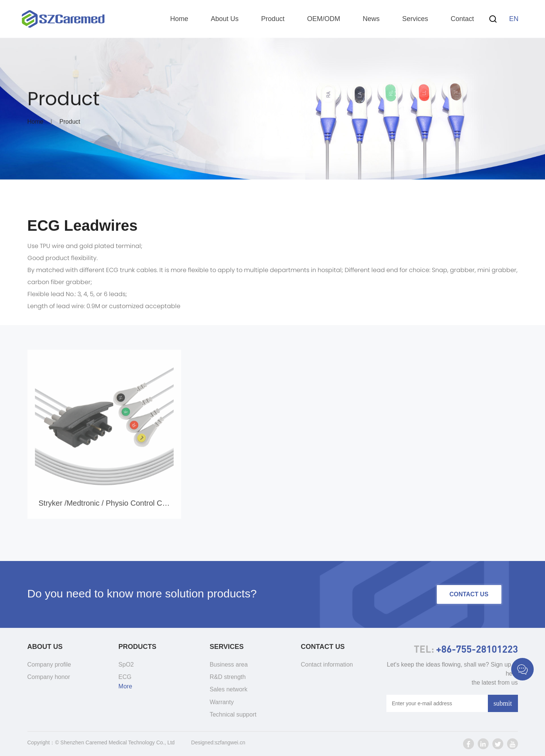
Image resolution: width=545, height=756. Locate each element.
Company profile (49, 665)
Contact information (327, 665)
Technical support (233, 714)
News (371, 19)
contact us (469, 594)
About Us (225, 19)
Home (179, 19)
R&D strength (228, 677)
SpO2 (126, 665)
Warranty (222, 702)
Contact (462, 19)
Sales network (229, 689)
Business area (229, 665)
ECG (125, 677)
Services (415, 19)
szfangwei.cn (230, 742)
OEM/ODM (324, 19)
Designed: (203, 742)
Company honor (49, 677)
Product (273, 19)
